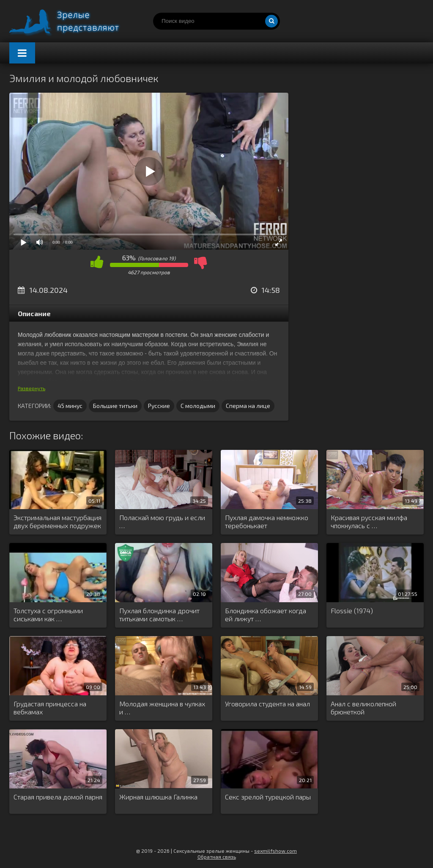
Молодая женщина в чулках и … (162, 708)
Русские (159, 406)
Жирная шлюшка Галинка (158, 797)
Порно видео (73, 21)
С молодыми (198, 406)
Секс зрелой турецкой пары (268, 797)
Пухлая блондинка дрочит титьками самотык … (159, 614)
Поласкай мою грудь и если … (162, 521)
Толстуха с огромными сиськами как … (48, 614)
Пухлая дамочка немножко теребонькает (267, 521)
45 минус (70, 406)
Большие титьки (115, 406)
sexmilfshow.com (275, 851)
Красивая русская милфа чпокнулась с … (369, 521)
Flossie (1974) (352, 610)
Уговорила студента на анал (267, 704)
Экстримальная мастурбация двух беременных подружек (58, 521)
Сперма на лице (248, 406)
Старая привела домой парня (58, 797)
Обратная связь (217, 857)
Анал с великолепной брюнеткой (363, 708)
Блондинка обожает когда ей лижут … (266, 614)
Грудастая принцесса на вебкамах (50, 708)
